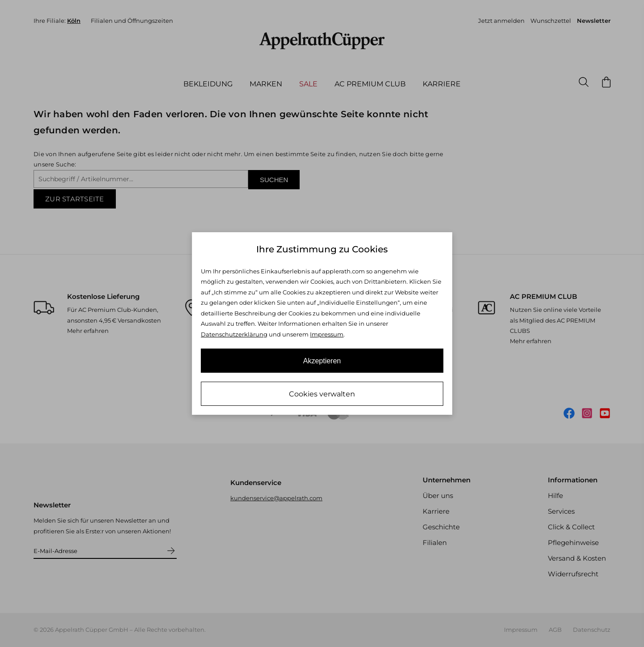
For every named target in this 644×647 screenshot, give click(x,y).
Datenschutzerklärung (234, 334)
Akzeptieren (322, 361)
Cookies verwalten (322, 394)
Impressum (327, 334)
